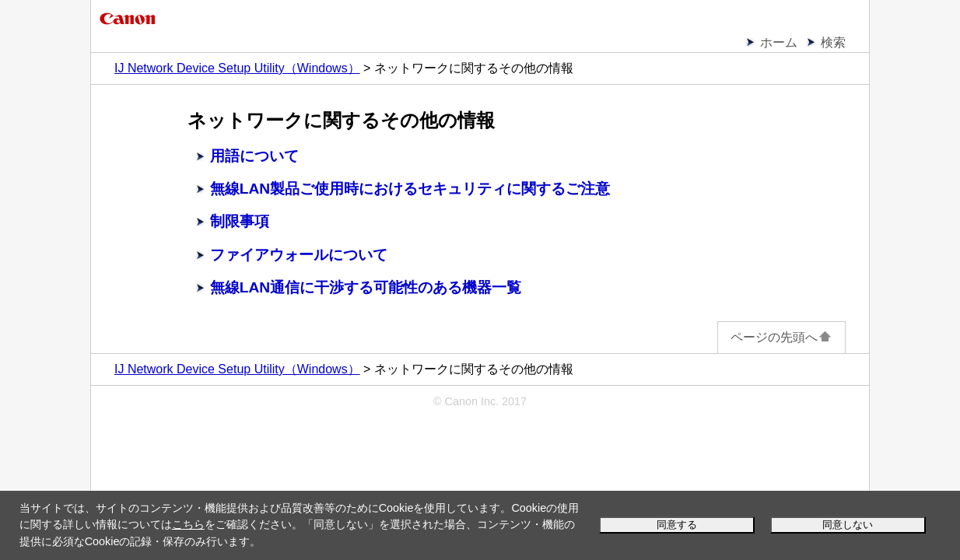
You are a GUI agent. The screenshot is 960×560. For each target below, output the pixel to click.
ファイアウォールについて (299, 255)
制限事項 (240, 221)
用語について (254, 156)
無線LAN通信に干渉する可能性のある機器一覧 (366, 287)
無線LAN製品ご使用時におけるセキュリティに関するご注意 (410, 189)
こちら (188, 524)
